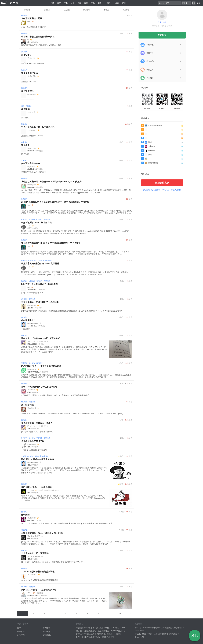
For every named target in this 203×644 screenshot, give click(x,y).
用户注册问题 (27, 405)
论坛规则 (146, 190)
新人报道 (25, 145)
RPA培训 (46, 632)
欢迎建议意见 (162, 183)
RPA (19, 628)
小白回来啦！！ (28, 320)
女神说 (106, 10)
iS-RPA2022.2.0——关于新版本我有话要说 (41, 366)
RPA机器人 (47, 635)
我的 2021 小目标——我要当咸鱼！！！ (40, 487)
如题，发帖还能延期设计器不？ (34, 27)
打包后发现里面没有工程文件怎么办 (38, 127)
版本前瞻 (32, 220)
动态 (59, 3)
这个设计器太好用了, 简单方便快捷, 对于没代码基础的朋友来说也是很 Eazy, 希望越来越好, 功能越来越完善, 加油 (67, 523)
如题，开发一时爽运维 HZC (32, 293)
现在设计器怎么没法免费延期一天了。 (39, 37)
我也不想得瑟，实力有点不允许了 (37, 423)
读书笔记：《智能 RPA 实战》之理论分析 (40, 338)
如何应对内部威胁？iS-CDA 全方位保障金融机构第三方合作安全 (51, 243)
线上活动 (24, 363)
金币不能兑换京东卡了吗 (33, 441)
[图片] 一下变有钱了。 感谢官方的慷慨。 (38, 432)
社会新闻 (67, 10)
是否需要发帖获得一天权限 (32, 136)
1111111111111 (28, 100)
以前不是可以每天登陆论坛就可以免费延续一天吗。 (42, 45)
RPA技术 (46, 628)
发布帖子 (162, 35)
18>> (131, 614)
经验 (52, 3)
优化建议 (39, 220)
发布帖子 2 (26, 55)
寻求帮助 (47, 281)
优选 (116, 3)
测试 (23, 106)
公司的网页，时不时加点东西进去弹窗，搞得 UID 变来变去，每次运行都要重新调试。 (56, 395)
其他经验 (32, 402)
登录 (199, 3)
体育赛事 (27, 10)
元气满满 (25, 515)
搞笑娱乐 (47, 10)
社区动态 (24, 220)
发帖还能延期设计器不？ (33, 18)
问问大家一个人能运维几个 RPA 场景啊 (39, 284)
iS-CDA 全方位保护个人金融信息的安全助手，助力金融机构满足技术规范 (55, 202)
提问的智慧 (156, 190)
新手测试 (25, 109)
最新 (107, 3)
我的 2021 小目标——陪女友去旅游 (38, 459)
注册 (165, 22)
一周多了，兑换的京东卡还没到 (34, 450)
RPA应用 (21, 635)
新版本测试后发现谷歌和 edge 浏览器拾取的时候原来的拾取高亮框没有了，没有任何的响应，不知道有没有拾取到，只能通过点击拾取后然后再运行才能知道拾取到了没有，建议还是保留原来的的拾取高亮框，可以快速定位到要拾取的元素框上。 (76, 376)
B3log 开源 (146, 634)
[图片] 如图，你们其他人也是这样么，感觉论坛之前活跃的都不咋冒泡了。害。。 (54, 562)
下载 (66, 3)
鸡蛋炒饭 (126, 10)
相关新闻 (39, 281)
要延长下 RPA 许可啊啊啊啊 (33, 63)
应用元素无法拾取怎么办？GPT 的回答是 (40, 264)
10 (120, 614)
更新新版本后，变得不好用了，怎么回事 (40, 302)
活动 (79, 3)
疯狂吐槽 (86, 10)
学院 (99, 3)
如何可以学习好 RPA (31, 163)
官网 (124, 3)
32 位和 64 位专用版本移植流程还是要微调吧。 (40, 580)
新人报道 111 (27, 91)
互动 (93, 3)
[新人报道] (25, 154)
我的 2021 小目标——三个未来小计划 (39, 590)
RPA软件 (21, 632)
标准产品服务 (176, 190)
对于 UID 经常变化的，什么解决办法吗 (39, 387)
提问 (73, 3)
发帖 (195, 636)
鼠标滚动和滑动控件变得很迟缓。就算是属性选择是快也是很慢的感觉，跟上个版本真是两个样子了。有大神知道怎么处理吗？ (72, 311)
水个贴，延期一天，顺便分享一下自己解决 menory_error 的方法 (51, 182)
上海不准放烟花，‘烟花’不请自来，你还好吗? (42, 533)
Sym (137, 637)
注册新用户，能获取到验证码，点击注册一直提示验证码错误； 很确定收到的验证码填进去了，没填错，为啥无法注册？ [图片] (72, 413)
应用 (86, 3)
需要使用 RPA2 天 (30, 73)
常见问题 (166, 190)
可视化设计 (25, 260)
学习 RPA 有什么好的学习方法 (33, 172)
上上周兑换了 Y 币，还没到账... (36, 553)
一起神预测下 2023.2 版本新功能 (36, 223)
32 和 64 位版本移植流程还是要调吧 (38, 572)
